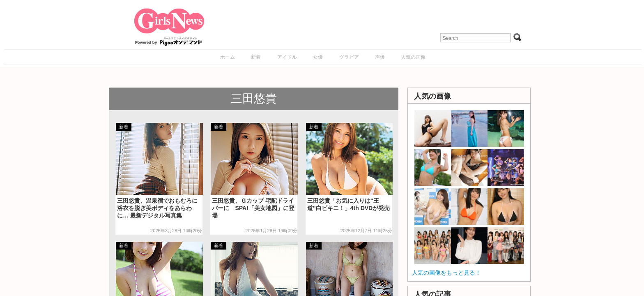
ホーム (228, 57)
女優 (318, 57)
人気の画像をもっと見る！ (446, 273)
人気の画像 (413, 57)
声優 (380, 57)
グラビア (349, 57)
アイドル (287, 57)
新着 (256, 57)
